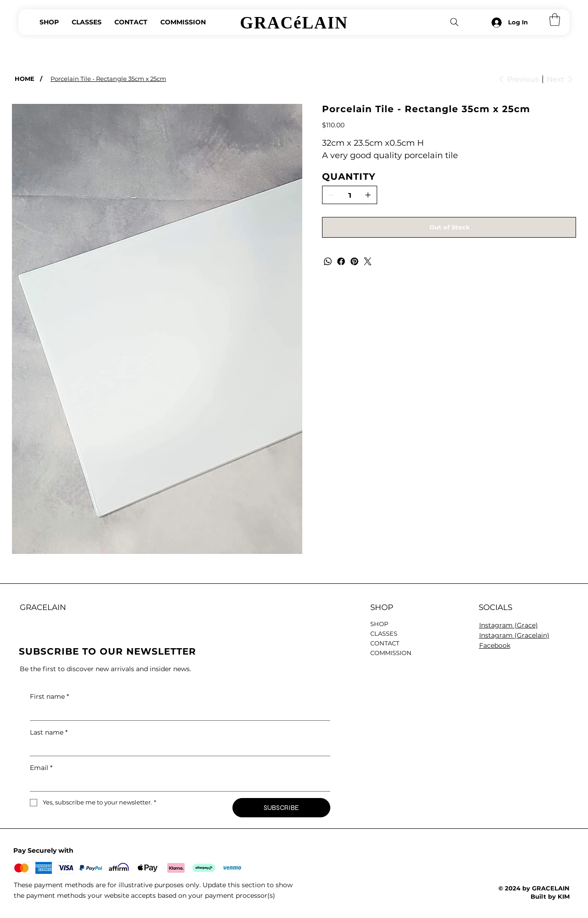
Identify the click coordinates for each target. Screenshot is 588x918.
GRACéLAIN (294, 23)
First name (49, 696)
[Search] (454, 22)
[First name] (178, 713)
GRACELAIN (43, 607)
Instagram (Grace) (509, 625)
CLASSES (384, 633)
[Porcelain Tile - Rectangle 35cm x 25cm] (108, 78)
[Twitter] (368, 261)
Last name (49, 732)
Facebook (495, 645)
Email (41, 768)
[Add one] (368, 195)
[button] (555, 20)
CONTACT (385, 643)
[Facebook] (341, 261)
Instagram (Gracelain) (514, 635)
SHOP (379, 624)
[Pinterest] (354, 261)
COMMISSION (391, 653)
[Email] (178, 784)
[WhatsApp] (328, 261)
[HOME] (25, 78)
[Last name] (178, 748)
